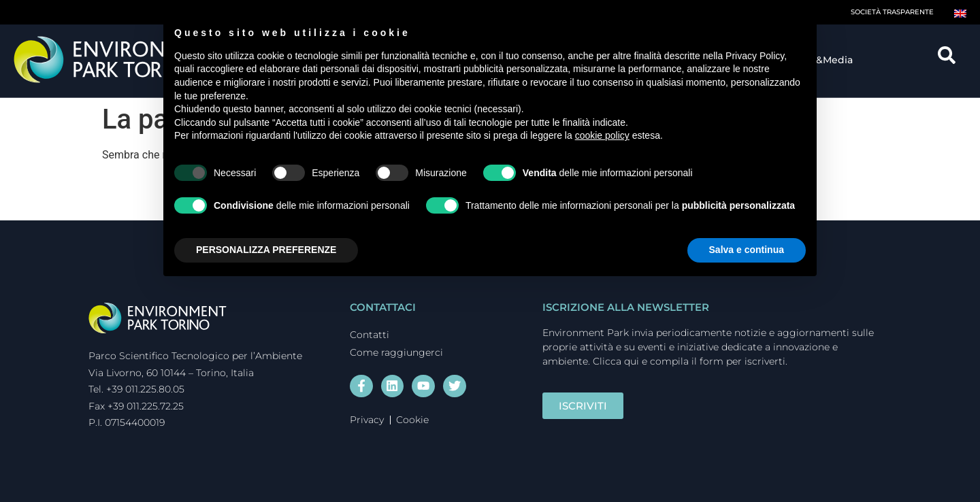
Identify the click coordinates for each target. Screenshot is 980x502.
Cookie (412, 419)
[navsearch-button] (951, 60)
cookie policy (602, 135)
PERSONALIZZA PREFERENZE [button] (266, 250)
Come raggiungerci (396, 352)
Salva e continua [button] (747, 250)
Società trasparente (892, 12)
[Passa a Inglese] (960, 12)
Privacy (367, 419)
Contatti (370, 335)
